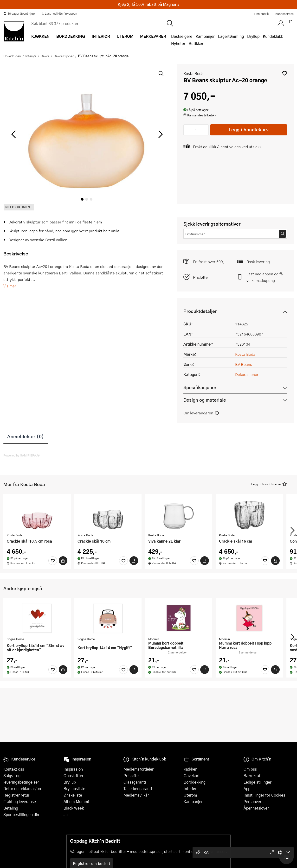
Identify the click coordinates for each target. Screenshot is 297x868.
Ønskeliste (73, 795)
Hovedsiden (12, 56)
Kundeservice (284, 14)
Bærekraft (253, 776)
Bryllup (253, 36)
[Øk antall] (204, 130)
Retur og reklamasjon (22, 789)
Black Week (74, 808)
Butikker (196, 43)
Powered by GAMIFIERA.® (22, 455)
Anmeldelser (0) (26, 436)
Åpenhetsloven (257, 808)
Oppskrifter (74, 776)
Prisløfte (200, 277)
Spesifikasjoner (200, 387)
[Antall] (196, 130)
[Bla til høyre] (160, 134)
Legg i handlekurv (249, 130)
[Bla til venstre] (13, 134)
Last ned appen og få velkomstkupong (265, 277)
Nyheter (178, 43)
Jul (66, 814)
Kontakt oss (14, 769)
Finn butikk (261, 14)
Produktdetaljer (200, 311)
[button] (285, 73)
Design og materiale (205, 400)
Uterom (190, 795)
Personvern (254, 801)
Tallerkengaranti (138, 789)
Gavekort (192, 776)
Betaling (11, 808)
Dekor (45, 56)
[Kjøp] (63, 561)
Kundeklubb (273, 36)
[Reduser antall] (188, 130)
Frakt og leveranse (20, 801)
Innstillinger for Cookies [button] (264, 795)
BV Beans (244, 364)
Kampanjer (205, 36)
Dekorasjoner (64, 56)
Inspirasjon (73, 769)
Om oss (250, 769)
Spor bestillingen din (21, 814)
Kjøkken (190, 769)
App (247, 789)
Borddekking (195, 782)
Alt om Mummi (76, 801)
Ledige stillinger (258, 782)
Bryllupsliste (74, 789)
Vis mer (10, 286)
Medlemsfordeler (139, 769)
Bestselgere (182, 36)
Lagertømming (231, 36)
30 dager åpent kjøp (19, 13)
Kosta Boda (194, 73)
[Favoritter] (53, 561)
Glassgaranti (135, 782)
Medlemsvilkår (136, 795)
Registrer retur (16, 795)
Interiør (31, 56)
